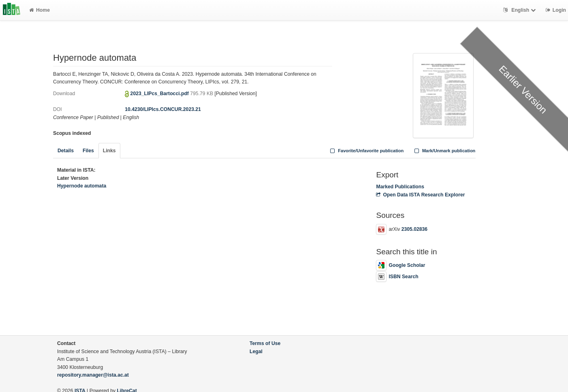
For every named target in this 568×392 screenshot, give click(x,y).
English (520, 10)
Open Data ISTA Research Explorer (420, 195)
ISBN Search (397, 277)
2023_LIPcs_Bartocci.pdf (160, 94)
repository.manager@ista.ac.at (93, 375)
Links (109, 151)
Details (66, 151)
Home (40, 10)
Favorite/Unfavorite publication (366, 151)
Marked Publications (400, 187)
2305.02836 (414, 229)
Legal (256, 352)
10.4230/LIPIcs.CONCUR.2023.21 (163, 109)
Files (88, 151)
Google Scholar (400, 265)
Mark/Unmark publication (444, 151)
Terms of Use (265, 343)
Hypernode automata (82, 186)
